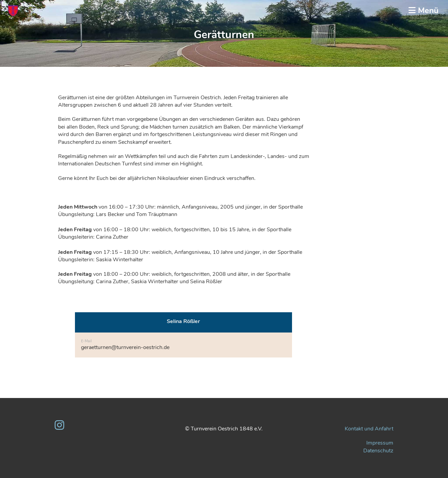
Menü (424, 10)
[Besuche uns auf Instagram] (59, 426)
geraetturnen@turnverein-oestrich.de (125, 347)
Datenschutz (378, 451)
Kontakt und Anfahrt (369, 429)
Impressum (380, 443)
